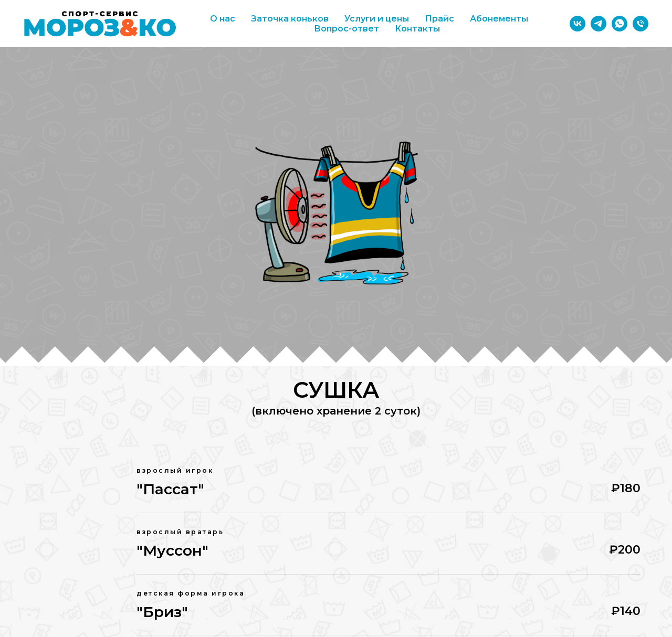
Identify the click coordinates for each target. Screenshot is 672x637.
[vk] (577, 24)
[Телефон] (640, 24)
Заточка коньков (290, 19)
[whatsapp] (619, 24)
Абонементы (499, 19)
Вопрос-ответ (346, 29)
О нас (223, 19)
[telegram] (598, 24)
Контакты (417, 29)
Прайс (439, 19)
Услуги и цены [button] (377, 19)
